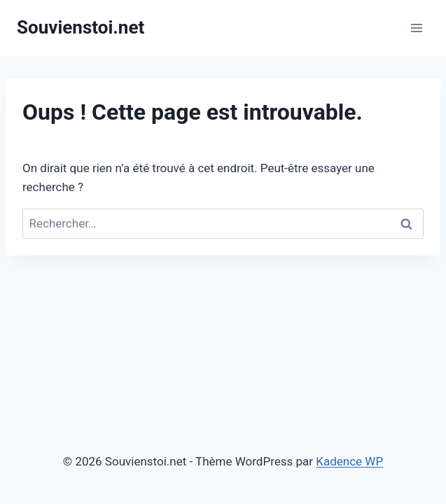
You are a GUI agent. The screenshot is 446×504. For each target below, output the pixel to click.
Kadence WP (349, 461)
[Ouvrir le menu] (416, 28)
